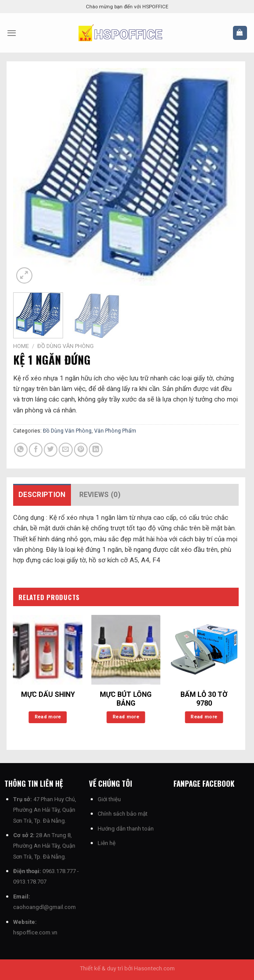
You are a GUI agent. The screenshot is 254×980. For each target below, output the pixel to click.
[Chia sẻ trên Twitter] (51, 449)
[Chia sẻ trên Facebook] (36, 449)
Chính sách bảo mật (123, 814)
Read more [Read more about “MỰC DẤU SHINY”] (48, 717)
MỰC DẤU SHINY (48, 694)
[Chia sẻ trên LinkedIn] (96, 449)
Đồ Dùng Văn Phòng (65, 346)
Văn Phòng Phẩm (115, 431)
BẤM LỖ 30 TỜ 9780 (204, 699)
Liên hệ (107, 843)
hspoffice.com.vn (35, 932)
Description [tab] (42, 495)
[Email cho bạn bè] (65, 449)
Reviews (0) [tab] (100, 495)
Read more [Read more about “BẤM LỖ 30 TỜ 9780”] (204, 717)
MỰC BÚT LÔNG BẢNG (126, 699)
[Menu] (12, 33)
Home (21, 346)
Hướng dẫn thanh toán (126, 829)
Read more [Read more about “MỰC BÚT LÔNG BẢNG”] (126, 717)
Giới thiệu (109, 799)
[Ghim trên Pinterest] (81, 449)
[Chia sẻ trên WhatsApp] (21, 449)
